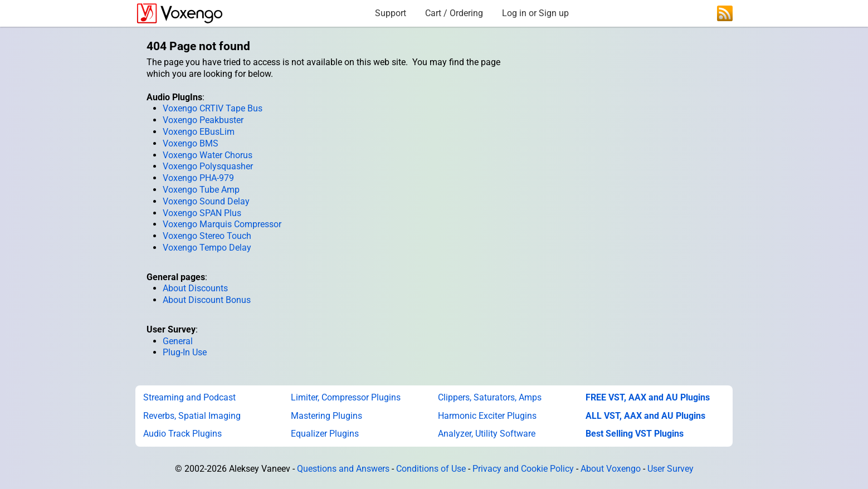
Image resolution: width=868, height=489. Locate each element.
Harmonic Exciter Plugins (487, 416)
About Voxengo (611, 469)
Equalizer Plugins (325, 434)
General (178, 341)
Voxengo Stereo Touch (207, 236)
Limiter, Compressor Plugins (346, 397)
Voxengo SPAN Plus (202, 213)
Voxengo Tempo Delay (207, 248)
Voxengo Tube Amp (201, 190)
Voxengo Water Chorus (208, 155)
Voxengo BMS (191, 143)
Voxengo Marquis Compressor (222, 224)
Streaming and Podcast (189, 397)
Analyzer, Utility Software (487, 434)
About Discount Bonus (207, 300)
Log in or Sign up (535, 13)
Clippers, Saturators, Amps (490, 397)
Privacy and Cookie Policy (523, 469)
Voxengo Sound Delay (206, 201)
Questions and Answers (343, 469)
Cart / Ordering (454, 13)
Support (391, 13)
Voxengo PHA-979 (198, 178)
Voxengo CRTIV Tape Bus (213, 108)
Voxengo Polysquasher (208, 166)
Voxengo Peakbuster (203, 120)
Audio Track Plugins (182, 434)
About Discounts (195, 288)
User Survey (670, 469)
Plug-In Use (185, 352)
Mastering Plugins (326, 416)
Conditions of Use (431, 469)
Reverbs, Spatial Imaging (192, 416)
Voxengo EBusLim (199, 132)
